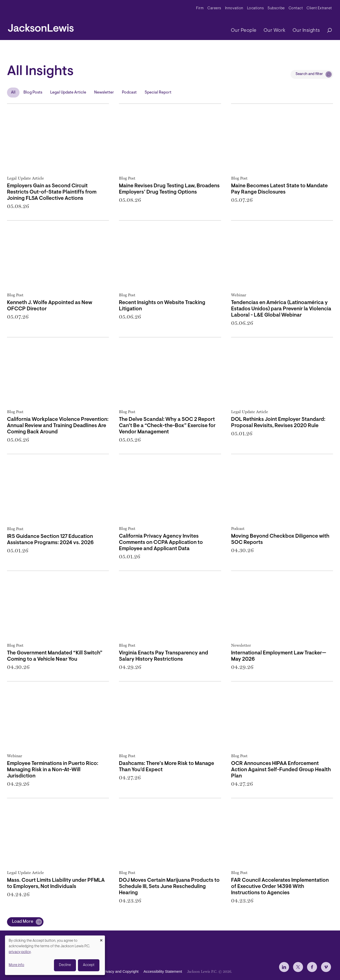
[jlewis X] (298, 967)
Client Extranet (319, 8)
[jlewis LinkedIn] (284, 967)
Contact (296, 8)
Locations (256, 8)
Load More (23, 922)
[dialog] (55, 955)
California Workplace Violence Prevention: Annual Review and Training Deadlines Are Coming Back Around (58, 426)
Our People (244, 31)
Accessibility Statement (163, 971)
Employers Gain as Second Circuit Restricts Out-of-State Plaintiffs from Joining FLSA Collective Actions (52, 192)
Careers (214, 8)
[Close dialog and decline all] (101, 939)
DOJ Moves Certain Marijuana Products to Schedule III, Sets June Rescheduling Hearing (169, 887)
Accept (89, 965)
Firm (200, 8)
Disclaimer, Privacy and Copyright (110, 971)
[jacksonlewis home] (41, 27)
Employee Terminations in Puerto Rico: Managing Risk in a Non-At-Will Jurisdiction (53, 770)
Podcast (129, 93)
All (13, 93)
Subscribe (276, 8)
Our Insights (306, 31)
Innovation (234, 8)
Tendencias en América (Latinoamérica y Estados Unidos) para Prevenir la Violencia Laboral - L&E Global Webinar (281, 309)
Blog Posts (33, 93)
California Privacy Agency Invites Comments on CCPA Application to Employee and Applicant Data (161, 543)
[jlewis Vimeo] (326, 967)
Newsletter (104, 93)
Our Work (275, 31)
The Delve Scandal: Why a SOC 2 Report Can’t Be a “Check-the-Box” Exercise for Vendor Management (167, 426)
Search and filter (309, 74)
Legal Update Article (68, 93)
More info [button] (16, 965)
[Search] (327, 31)
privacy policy (20, 952)
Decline (65, 965)
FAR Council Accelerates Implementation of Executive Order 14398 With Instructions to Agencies (280, 887)
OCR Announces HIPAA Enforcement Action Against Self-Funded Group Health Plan (281, 770)
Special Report (158, 93)
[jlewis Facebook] (312, 967)
